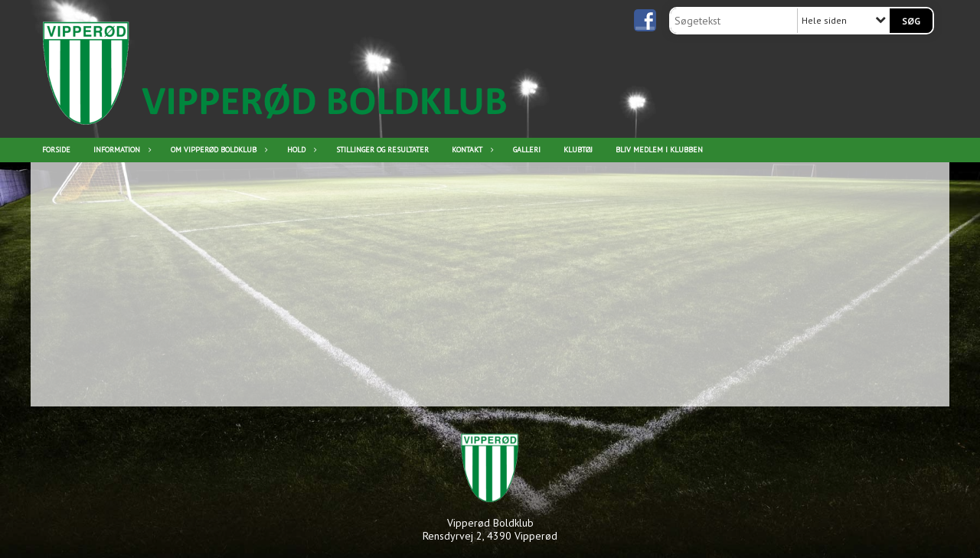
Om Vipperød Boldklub (217, 150)
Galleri (527, 150)
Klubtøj (578, 150)
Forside (56, 150)
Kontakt (471, 150)
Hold (300, 150)
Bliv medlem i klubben (659, 150)
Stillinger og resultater (382, 150)
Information (121, 150)
